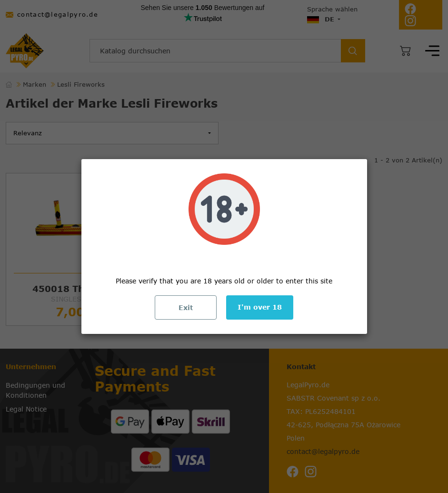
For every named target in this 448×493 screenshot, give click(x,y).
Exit (186, 307)
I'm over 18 (260, 307)
